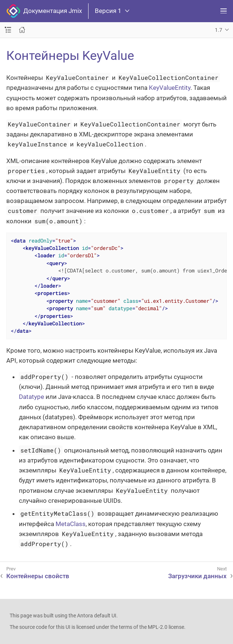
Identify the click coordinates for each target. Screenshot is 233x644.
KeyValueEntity (170, 88)
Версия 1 (112, 11)
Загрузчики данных (197, 576)
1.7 (219, 30)
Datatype (31, 397)
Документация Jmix (44, 11)
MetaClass (71, 524)
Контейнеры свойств (38, 576)
